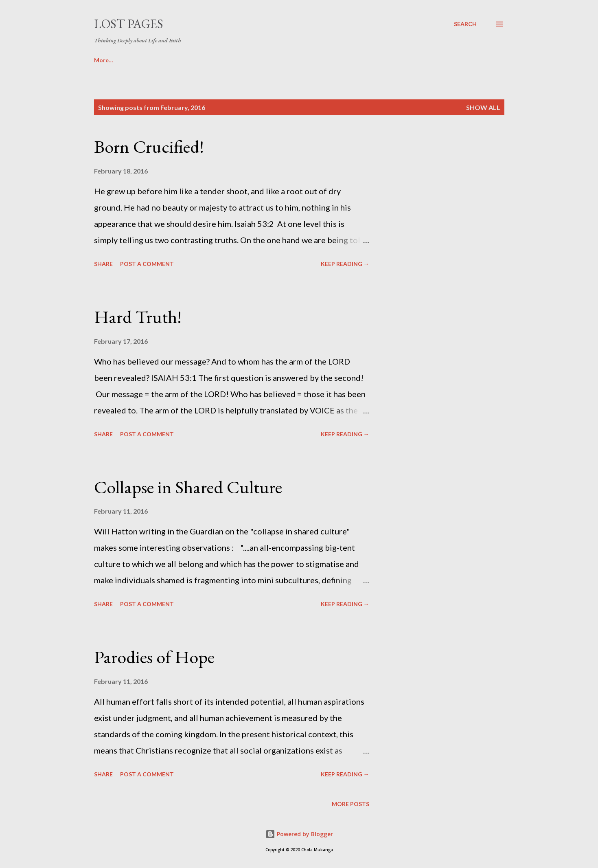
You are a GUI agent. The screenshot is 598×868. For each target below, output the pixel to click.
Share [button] (103, 264)
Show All (483, 107)
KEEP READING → (345, 264)
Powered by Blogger (299, 834)
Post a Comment (147, 264)
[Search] (465, 24)
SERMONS (198, 60)
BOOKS (104, 60)
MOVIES (150, 60)
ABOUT (246, 60)
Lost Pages (129, 24)
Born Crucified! (149, 146)
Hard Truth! (138, 317)
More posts (350, 804)
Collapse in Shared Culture (188, 487)
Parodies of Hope (154, 657)
